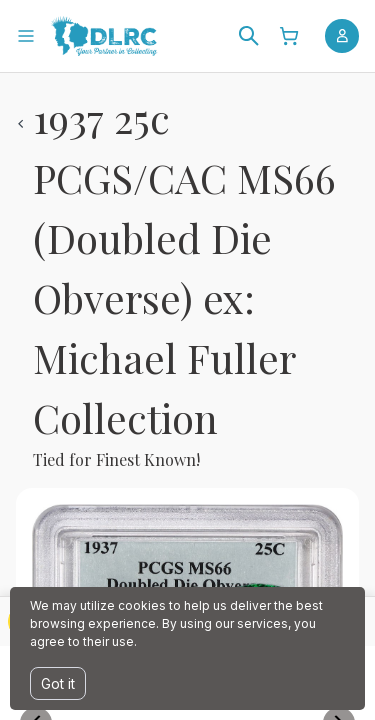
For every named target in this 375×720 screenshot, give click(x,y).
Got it (58, 683)
